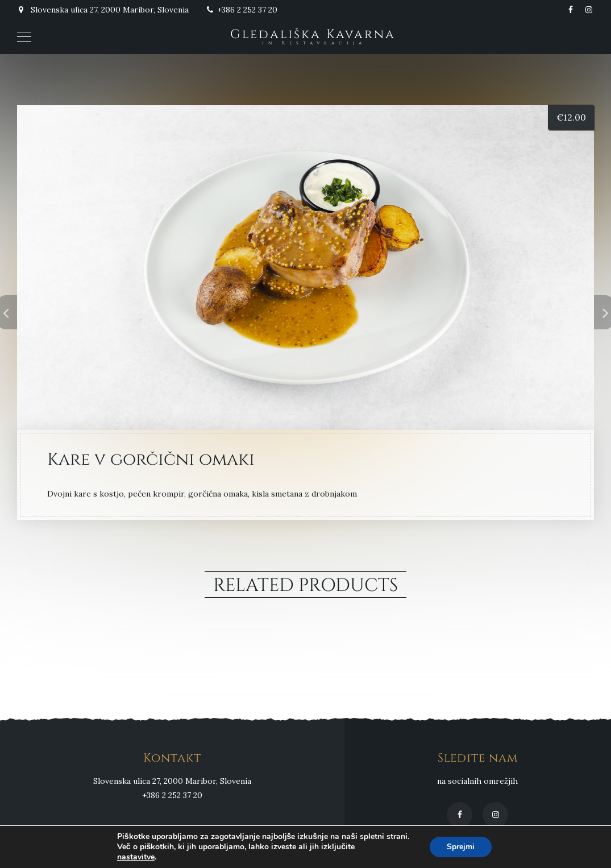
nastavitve (136, 857)
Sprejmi (461, 847)
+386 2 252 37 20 (242, 10)
